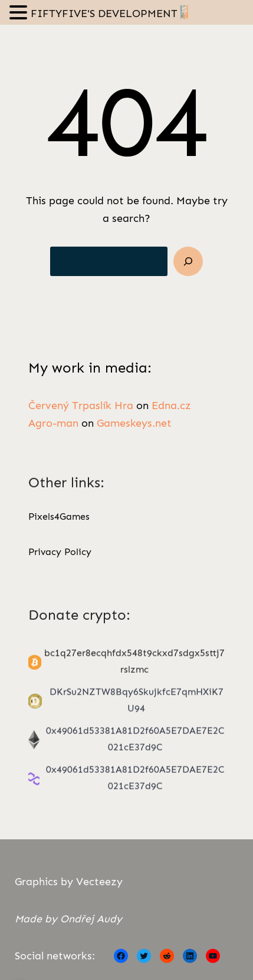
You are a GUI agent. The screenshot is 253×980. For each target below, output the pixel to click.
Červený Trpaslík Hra (81, 406)
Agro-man (53, 424)
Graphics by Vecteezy (69, 882)
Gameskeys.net (134, 424)
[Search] (188, 261)
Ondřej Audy (91, 919)
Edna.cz (171, 406)
